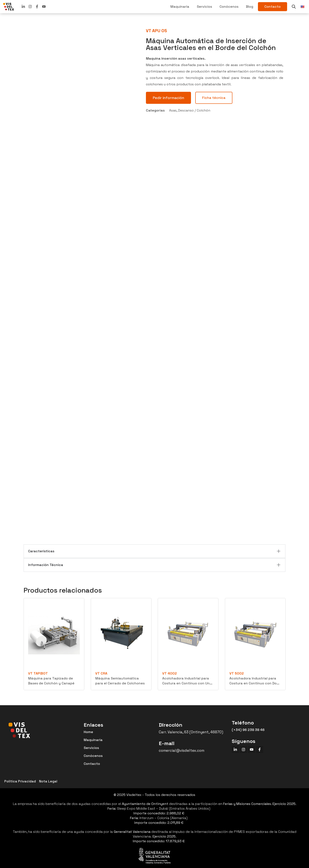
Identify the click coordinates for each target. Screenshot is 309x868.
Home (88, 732)
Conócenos (229, 7)
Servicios (204, 7)
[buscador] (294, 7)
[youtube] (44, 7)
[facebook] (37, 7)
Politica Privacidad (20, 781)
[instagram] (245, 750)
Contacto (92, 764)
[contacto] (273, 7)
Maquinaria (180, 7)
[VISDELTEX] (9, 7)
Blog (250, 7)
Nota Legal (48, 781)
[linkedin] (23, 7)
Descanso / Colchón (194, 110)
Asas (173, 110)
